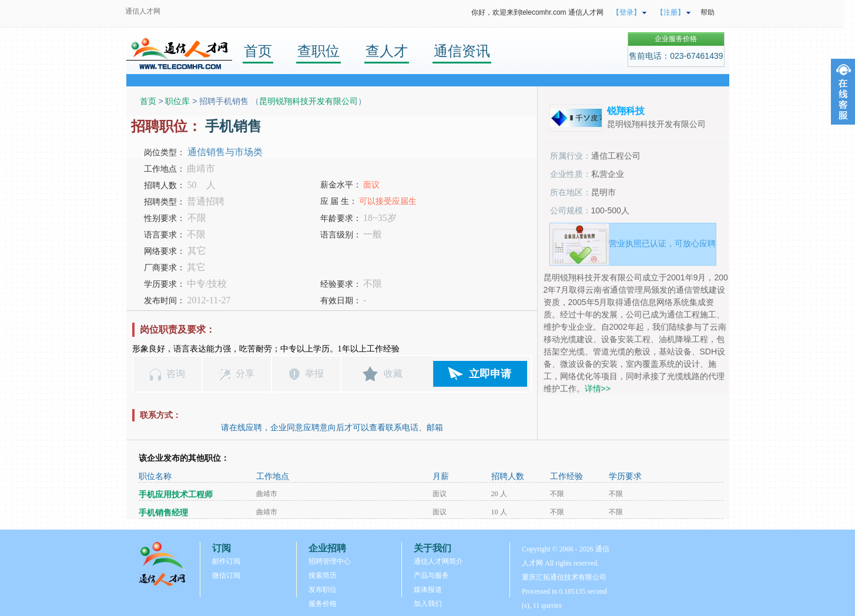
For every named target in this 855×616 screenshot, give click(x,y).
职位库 (177, 101)
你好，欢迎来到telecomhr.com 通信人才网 (537, 12)
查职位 (318, 51)
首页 (258, 51)
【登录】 (626, 12)
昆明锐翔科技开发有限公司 (309, 101)
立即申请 (490, 374)
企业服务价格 (676, 39)
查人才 (387, 51)
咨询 (176, 374)
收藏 (393, 374)
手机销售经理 (163, 513)
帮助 (708, 12)
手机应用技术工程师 (176, 495)
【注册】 (670, 12)
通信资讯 (462, 51)
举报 (314, 374)
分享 (245, 374)
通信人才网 (143, 11)
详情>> (598, 389)
